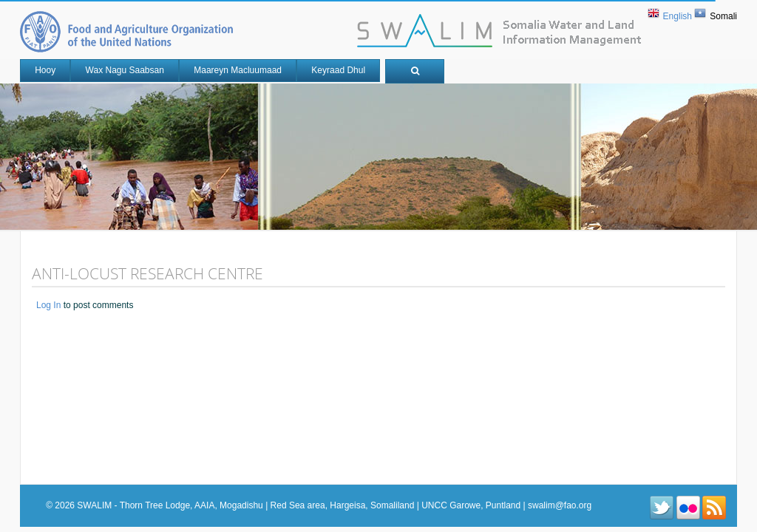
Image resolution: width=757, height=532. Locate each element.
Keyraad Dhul (338, 70)
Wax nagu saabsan (125, 70)
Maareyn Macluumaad (238, 70)
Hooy (45, 70)
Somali (723, 16)
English (678, 16)
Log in (48, 305)
